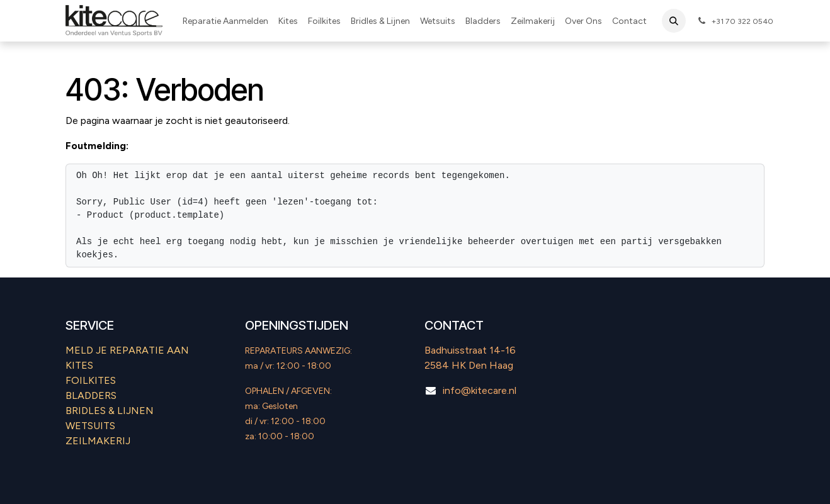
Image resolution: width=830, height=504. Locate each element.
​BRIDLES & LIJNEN (110, 411)
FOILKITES (91, 380)
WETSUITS (90, 426)
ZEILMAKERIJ (98, 441)
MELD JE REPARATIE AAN (127, 350)
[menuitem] (225, 21)
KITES (79, 365)
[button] (674, 21)
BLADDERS (91, 395)
